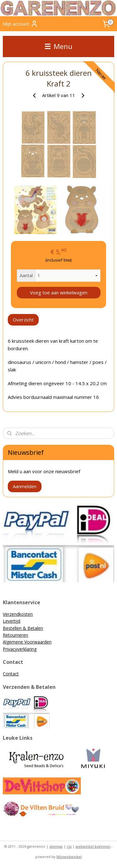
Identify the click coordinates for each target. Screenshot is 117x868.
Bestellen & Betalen (23, 628)
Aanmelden (25, 486)
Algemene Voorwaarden (27, 642)
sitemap (56, 846)
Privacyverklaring (20, 649)
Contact (11, 674)
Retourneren (15, 635)
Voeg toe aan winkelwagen (59, 292)
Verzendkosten (18, 614)
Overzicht (23, 320)
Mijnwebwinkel (69, 857)
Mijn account (20, 24)
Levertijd (12, 621)
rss (69, 846)
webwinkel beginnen (93, 846)
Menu (59, 46)
